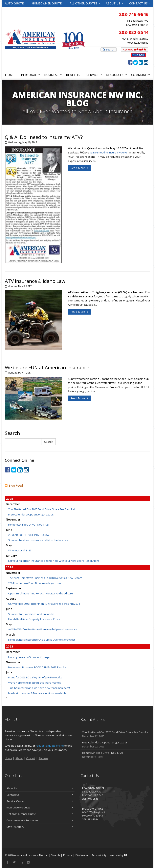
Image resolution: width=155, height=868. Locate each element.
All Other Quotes (85, 3)
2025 (9, 499)
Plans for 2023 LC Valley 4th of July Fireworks (35, 677)
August (11, 599)
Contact (31, 758)
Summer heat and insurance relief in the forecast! (39, 540)
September (14, 588)
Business (52, 75)
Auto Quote (16, 3)
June (9, 530)
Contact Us (140, 3)
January (11, 556)
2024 (9, 567)
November (13, 519)
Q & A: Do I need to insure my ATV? (44, 137)
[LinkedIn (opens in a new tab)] (141, 62)
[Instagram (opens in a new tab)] (146, 62)
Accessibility (99, 855)
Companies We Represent (40, 820)
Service (93, 75)
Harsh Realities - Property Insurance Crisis (34, 619)
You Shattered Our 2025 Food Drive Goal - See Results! (41, 509)
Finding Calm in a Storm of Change (29, 657)
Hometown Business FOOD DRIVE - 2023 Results (37, 667)
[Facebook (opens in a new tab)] (130, 62)
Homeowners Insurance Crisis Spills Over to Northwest (42, 640)
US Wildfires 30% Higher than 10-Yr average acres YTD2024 (44, 604)
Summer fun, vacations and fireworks (31, 614)
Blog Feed (14, 485)
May (9, 545)
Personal (30, 75)
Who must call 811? (20, 550)
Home (10, 75)
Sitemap (43, 758)
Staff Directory (40, 827)
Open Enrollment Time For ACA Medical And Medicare (41, 593)
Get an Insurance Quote (40, 814)
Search (109, 49)
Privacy (68, 855)
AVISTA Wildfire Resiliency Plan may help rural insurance (43, 629)
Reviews (134, 49)
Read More (79, 168)
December (13, 504)
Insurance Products (40, 807)
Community (141, 75)
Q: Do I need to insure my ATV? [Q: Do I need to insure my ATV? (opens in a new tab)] (109, 152)
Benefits (73, 75)
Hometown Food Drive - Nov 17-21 (29, 525)
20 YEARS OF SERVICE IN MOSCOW (29, 535)
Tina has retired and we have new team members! (39, 688)
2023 (9, 646)
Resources (116, 75)
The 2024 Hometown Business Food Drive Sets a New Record (45, 578)
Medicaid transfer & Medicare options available (37, 693)
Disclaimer (82, 855)
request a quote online (50, 746)
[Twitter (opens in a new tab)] (136, 62)
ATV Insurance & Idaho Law (35, 281)
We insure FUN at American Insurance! (48, 367)
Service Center (40, 801)
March (10, 634)
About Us (114, 3)
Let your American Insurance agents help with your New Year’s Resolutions (54, 561)
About (19, 758)
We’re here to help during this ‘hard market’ (35, 683)
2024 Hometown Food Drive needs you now (35, 583)
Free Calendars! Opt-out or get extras (31, 514)
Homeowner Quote (48, 3)
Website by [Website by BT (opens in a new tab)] (119, 855)
